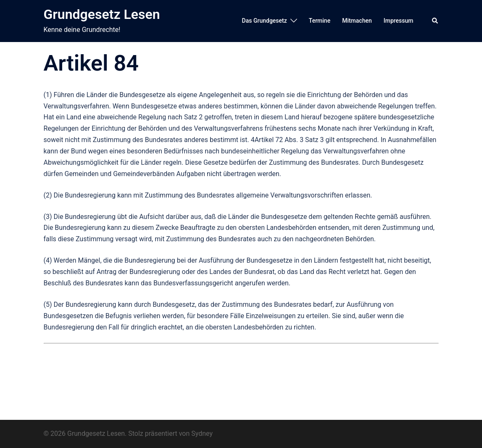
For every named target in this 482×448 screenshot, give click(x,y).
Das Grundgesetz (265, 21)
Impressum (399, 21)
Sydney (202, 434)
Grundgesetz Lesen (102, 14)
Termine (320, 21)
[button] (435, 21)
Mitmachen (357, 21)
